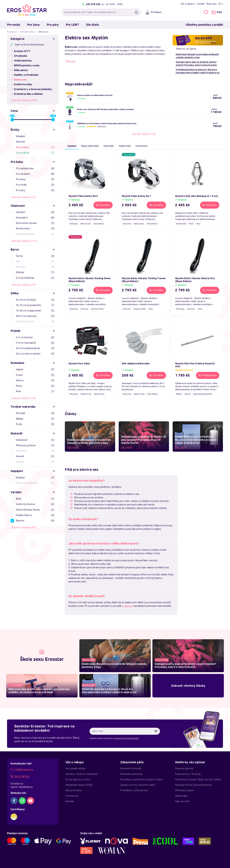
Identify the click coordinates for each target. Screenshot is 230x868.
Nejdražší (109, 146)
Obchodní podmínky (131, 774)
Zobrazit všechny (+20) (24, 100)
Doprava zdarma (184, 768)
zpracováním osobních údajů (127, 738)
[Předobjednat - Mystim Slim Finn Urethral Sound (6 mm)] (208, 375)
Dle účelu (92, 25)
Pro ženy (33, 25)
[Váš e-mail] (125, 731)
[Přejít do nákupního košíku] (217, 12)
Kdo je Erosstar (74, 790)
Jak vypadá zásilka (75, 768)
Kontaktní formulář (131, 768)
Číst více (70, 61)
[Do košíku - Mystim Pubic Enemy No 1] (156, 205)
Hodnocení (142, 146)
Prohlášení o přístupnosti (134, 790)
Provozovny (72, 796)
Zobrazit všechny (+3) (24, 197)
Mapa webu (182, 796)
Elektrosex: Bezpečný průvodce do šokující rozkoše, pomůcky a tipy (197, 56)
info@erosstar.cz (22, 769)
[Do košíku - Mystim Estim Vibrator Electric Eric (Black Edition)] (210, 290)
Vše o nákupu (187, 4)
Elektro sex (20, 80)
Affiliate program (185, 790)
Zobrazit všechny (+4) (24, 398)
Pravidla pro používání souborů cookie (141, 779)
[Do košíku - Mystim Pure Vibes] (103, 375)
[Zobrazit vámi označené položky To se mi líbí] (206, 12)
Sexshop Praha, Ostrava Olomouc (194, 785)
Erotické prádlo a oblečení (28, 94)
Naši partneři (182, 801)
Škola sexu (212, 4)
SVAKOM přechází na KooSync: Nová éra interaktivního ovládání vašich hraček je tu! (198, 71)
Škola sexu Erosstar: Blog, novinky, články (198, 779)
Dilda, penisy (21, 70)
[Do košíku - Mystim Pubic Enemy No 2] (103, 205)
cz (220, 4)
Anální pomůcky (23, 61)
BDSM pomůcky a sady (27, 65)
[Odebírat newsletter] (156, 731)
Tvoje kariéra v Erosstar (188, 774)
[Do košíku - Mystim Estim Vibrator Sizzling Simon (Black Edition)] (103, 290)
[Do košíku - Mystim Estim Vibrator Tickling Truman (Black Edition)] (156, 290)
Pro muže (14, 25)
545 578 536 (91, 4)
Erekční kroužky (23, 84)
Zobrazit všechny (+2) (24, 528)
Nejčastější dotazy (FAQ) (79, 785)
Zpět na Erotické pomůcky (27, 45)
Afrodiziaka (21, 56)
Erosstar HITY (22, 51)
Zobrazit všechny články (188, 686)
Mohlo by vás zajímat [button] (190, 762)
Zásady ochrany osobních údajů (138, 785)
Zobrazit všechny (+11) (24, 241)
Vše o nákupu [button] (75, 762)
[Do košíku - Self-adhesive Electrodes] (156, 375)
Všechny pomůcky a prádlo (204, 25)
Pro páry (53, 25)
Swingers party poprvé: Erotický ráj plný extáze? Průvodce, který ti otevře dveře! (196, 64)
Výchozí (72, 146)
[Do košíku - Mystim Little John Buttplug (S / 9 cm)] (210, 205)
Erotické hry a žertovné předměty (33, 89)
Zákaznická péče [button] (132, 762)
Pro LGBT (72, 25)
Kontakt (201, 4)
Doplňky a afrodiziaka (26, 75)
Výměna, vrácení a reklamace (81, 774)
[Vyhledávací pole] (101, 12)
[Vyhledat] (136, 12)
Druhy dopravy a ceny (78, 779)
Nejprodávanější (90, 146)
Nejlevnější (125, 146)
